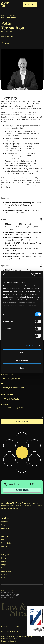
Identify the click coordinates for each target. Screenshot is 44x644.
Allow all (22, 353)
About (3, 561)
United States (6, 543)
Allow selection (22, 360)
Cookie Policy (6, 626)
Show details (31, 345)
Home (4, 558)
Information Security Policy (10, 631)
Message (5, 404)
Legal (24, 631)
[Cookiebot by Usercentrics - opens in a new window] (31, 274)
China (3, 540)
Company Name (7, 374)
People (4, 565)
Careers (4, 568)
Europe (4, 546)
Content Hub (6, 571)
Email (4, 384)
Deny (22, 368)
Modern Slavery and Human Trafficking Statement (18, 636)
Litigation (5, 525)
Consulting (5, 528)
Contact (4, 578)
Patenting (5, 522)
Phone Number (7, 395)
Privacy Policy (18, 626)
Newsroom (5, 574)
